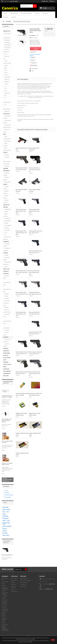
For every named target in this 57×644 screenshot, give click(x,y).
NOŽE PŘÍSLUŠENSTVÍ (7, 149)
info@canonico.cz (49, 589)
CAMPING (5, 253)
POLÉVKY (7, 294)
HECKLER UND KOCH (6, 524)
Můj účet (23, 576)
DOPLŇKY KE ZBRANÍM (6, 206)
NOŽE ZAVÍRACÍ (5, 144)
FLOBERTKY (6, 242)
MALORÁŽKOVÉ (7, 109)
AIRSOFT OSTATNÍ (6, 188)
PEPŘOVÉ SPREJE (6, 174)
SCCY (6, 70)
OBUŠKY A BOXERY (6, 179)
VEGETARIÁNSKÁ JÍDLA (7, 322)
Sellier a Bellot (6, 535)
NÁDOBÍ (6, 255)
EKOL (9, 521)
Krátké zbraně (7, 47)
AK (5, 235)
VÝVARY (6, 296)
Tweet (33, 58)
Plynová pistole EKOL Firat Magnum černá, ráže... (21, 314)
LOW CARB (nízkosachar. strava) (6, 303)
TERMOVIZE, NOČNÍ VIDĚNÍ (6, 352)
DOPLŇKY (7, 228)
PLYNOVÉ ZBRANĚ (6, 345)
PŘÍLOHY (6, 308)
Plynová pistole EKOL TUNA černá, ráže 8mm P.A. (35, 170)
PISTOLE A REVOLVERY (6, 51)
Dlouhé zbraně (7, 33)
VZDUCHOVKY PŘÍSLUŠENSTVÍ (7, 126)
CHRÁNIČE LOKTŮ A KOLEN (7, 363)
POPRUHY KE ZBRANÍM (7, 238)
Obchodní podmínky (26, 13)
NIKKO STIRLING (5, 215)
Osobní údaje (23, 586)
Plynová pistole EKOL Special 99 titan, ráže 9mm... (34, 211)
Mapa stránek (14, 592)
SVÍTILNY (5, 152)
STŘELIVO (7, 79)
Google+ (34, 63)
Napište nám (45, 1)
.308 (5, 88)
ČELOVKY (7, 155)
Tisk (33, 71)
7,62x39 (6, 84)
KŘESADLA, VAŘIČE (7, 259)
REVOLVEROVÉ (7, 102)
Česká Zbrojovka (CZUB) (7, 62)
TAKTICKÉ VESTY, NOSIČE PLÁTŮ (7, 358)
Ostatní (6, 267)
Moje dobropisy (24, 582)
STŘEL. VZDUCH (6, 510)
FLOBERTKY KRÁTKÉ (7, 245)
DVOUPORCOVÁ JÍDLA (7, 284)
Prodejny (6, 17)
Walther (6, 65)
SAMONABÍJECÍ (7, 38)
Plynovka (5, 529)
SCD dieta (6, 299)
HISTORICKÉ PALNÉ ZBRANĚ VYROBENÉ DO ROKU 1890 (7, 372)
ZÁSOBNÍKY (7, 230)
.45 (5, 98)
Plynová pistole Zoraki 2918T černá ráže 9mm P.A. (35, 374)
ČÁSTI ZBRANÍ (8, 225)
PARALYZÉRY (7, 182)
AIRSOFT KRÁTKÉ (6, 197)
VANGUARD (7, 219)
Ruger (6, 68)
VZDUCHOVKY (7, 114)
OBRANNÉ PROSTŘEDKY (7, 170)
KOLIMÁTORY (7, 221)
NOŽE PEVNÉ (7, 141)
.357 (5, 105)
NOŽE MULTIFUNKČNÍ (7, 138)
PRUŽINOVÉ (5, 516)
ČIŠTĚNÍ (6, 223)
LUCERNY (7, 166)
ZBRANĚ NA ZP (7, 31)
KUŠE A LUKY (6, 269)
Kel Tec (6, 75)
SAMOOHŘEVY (7, 328)
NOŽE (5, 134)
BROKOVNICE (7, 45)
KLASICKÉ (7, 157)
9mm (5, 95)
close (53, 640)
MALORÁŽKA (6, 518)
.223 (5, 86)
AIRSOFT (5, 184)
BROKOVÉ (7, 111)
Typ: (31, 38)
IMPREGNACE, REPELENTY (7, 263)
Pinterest (34, 66)
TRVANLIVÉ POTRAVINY (6, 272)
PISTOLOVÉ (7, 93)
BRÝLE (5, 367)
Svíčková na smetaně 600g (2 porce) (7, 464)
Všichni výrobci (14, 13)
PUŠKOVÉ (7, 82)
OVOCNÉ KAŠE (6, 334)
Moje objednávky (24, 579)
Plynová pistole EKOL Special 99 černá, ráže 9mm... (21, 233)
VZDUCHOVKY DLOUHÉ (7, 117)
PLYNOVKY (6, 337)
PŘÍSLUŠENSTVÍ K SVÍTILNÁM (7, 163)
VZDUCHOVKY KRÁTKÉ (7, 122)
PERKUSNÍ (6, 349)
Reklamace (45, 13)
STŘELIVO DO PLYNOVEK (7, 341)
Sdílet (33, 60)
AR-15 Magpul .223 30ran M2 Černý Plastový (7, 420)
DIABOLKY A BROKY (7, 131)
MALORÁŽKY (7, 43)
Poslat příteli (35, 69)
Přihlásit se (52, 1)
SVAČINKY (7, 330)
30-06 (6, 91)
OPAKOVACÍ (7, 40)
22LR (4, 512)
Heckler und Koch (6, 57)
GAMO (4, 521)
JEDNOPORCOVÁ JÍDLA (7, 290)
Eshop (5, 13)
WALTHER (5, 533)
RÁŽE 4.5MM (5, 507)
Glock (6, 54)
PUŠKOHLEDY (8, 209)
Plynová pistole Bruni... (7, 555)
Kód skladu (32, 35)
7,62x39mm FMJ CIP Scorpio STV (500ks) (7, 396)
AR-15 (6, 232)
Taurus (6, 72)
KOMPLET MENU (6, 277)
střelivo (4, 514)
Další (26, 42)
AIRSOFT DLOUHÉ (6, 192)
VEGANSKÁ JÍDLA (6, 316)
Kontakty (14, 17)
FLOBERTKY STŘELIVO (7, 250)
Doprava (37, 13)
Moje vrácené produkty (26, 581)
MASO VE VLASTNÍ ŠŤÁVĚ (7, 311)
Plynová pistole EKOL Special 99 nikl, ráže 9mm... (21, 211)
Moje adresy (23, 584)
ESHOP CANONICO (7, 526)
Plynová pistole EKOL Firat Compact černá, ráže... (34, 272)
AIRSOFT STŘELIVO (6, 201)
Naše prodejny (7, 497)
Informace (6, 486)
